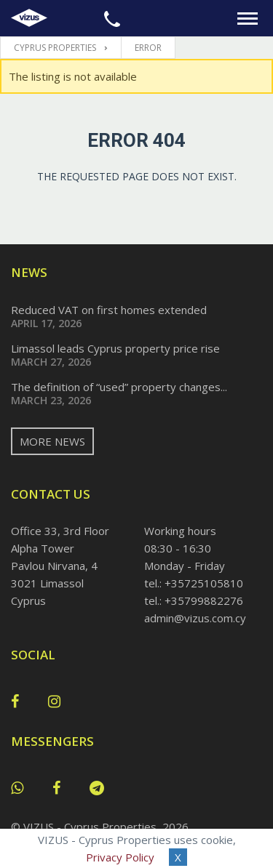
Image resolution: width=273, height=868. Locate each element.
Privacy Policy (120, 857)
